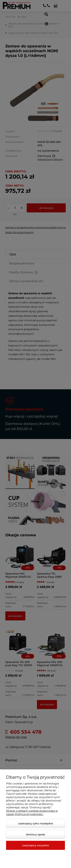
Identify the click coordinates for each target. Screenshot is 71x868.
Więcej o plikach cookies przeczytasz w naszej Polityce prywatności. (32, 812)
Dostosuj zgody (35, 834)
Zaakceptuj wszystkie (36, 845)
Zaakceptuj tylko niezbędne (36, 823)
